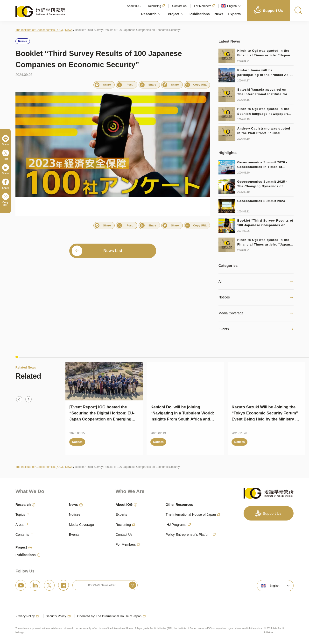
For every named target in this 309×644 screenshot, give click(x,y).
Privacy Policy (25, 616)
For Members (203, 6)
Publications (200, 14)
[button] (230, 6)
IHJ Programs (176, 525)
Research (149, 14)
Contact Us (179, 6)
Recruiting (154, 6)
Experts (234, 14)
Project (174, 14)
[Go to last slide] (19, 399)
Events (224, 329)
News (219, 14)
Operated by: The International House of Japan (109, 616)
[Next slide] (28, 399)
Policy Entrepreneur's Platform (189, 535)
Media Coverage (231, 313)
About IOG (134, 6)
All (220, 282)
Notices (224, 297)
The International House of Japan (191, 514)
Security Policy (56, 616)
